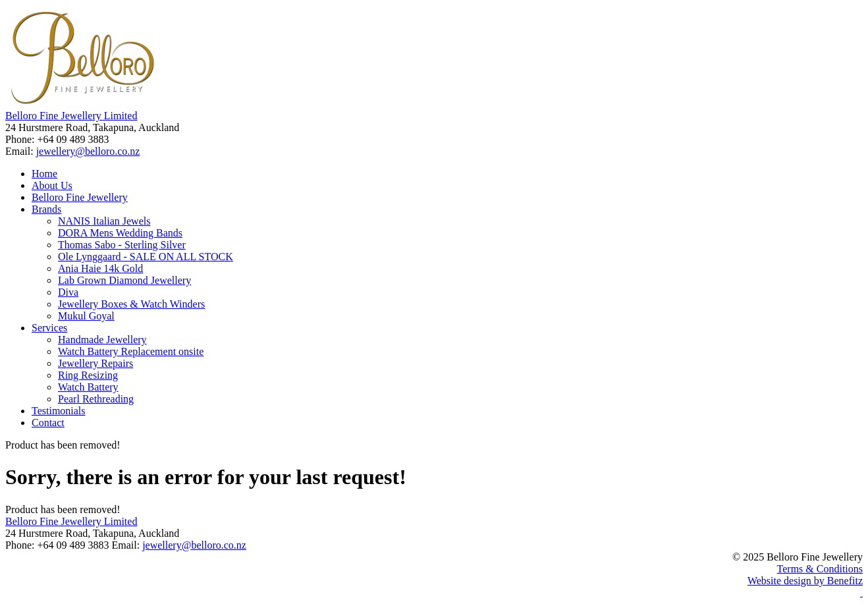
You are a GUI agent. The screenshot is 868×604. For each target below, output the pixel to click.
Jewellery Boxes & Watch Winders (131, 304)
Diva (68, 292)
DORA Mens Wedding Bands (120, 233)
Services (49, 328)
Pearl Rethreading (96, 399)
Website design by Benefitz (805, 581)
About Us (52, 185)
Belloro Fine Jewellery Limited (71, 116)
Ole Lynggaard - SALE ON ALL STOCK (146, 257)
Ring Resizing (88, 375)
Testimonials (59, 411)
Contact (48, 423)
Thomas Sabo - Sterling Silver (122, 245)
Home (44, 174)
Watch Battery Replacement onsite (131, 351)
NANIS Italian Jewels (104, 221)
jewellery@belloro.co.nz (88, 151)
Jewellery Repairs (95, 363)
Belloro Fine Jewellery (80, 197)
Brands (46, 209)
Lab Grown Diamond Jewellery (124, 280)
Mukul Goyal (86, 316)
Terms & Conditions (820, 569)
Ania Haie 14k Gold (100, 268)
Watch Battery (88, 387)
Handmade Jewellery (102, 340)
